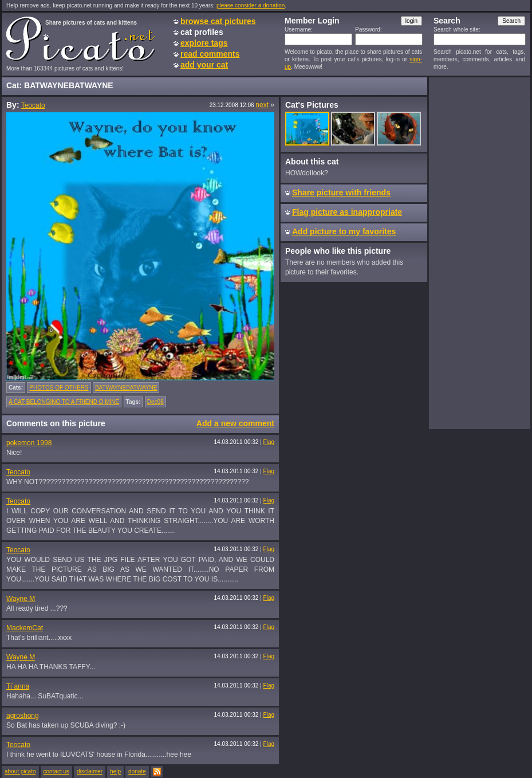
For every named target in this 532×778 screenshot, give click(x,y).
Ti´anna (18, 686)
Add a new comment (235, 423)
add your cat (204, 65)
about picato (20, 771)
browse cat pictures (218, 21)
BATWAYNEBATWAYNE (126, 388)
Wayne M (21, 599)
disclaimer (90, 771)
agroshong (23, 716)
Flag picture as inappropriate (347, 212)
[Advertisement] (479, 253)
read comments (210, 54)
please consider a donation (251, 5)
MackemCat (25, 628)
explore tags (204, 43)
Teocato (33, 105)
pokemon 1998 (29, 443)
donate (137, 771)
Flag (269, 442)
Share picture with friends (341, 192)
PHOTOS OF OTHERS (59, 388)
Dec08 (155, 402)
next (262, 105)
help (115, 771)
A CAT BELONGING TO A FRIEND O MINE (64, 402)
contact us (57, 771)
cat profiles (202, 32)
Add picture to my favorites (344, 231)
